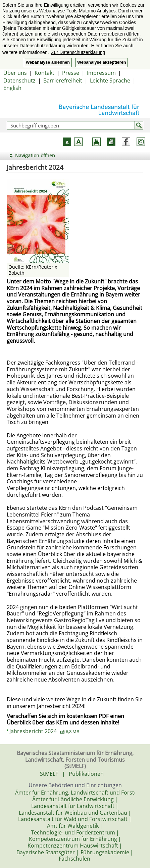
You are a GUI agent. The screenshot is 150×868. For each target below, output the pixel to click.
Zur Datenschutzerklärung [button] (78, 52)
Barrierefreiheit (63, 80)
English (12, 88)
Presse (71, 73)
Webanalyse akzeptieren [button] (102, 62)
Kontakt (44, 73)
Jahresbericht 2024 (44, 731)
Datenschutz (19, 80)
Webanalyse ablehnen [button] (48, 62)
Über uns (15, 73)
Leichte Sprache (110, 80)
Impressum (101, 73)
